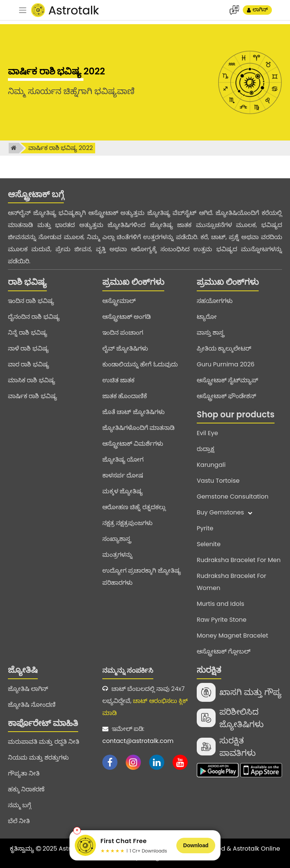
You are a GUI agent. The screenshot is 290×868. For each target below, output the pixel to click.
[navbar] (23, 10)
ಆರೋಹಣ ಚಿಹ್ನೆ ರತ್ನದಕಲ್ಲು (134, 507)
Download (196, 845)
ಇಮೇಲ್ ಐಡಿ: (145, 736)
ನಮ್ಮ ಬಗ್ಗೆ (19, 805)
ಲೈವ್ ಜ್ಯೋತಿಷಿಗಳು (125, 348)
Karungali (211, 465)
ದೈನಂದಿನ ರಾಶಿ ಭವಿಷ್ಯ (34, 317)
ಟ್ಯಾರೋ (207, 317)
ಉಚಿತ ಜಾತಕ (118, 380)
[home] (14, 148)
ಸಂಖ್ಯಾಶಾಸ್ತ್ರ (117, 539)
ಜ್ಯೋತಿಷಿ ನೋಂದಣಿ (32, 705)
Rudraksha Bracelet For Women (231, 582)
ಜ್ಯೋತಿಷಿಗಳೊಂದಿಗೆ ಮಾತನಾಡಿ (138, 428)
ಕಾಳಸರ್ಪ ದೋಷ (123, 475)
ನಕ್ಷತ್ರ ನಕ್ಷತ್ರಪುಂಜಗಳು (127, 523)
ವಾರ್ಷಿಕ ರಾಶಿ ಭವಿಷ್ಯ (32, 396)
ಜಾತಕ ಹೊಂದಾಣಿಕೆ (125, 396)
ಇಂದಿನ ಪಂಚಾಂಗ (123, 333)
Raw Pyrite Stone (222, 620)
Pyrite (205, 528)
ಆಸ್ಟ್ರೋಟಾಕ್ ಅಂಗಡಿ (126, 317)
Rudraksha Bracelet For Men (239, 560)
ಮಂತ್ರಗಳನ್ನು (117, 555)
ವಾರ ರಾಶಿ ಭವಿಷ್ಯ (29, 364)
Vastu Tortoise (218, 481)
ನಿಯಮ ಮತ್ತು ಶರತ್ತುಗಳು (38, 758)
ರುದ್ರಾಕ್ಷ (205, 449)
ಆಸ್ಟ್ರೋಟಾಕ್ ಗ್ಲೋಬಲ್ (224, 651)
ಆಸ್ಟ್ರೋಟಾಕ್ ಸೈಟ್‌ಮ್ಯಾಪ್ (228, 380)
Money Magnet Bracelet (232, 636)
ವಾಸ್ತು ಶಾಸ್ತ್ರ (211, 333)
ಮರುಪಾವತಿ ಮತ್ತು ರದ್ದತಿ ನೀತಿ (44, 742)
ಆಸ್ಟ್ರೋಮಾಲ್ (119, 301)
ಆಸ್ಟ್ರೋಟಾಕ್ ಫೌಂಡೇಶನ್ (226, 396)
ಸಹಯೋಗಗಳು (215, 301)
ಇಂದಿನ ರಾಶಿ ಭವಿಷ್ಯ (31, 301)
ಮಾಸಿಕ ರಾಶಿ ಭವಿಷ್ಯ (32, 380)
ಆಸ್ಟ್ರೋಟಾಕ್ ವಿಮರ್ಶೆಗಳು (133, 444)
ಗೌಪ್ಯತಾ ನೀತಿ (24, 773)
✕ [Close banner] (77, 830)
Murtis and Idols (221, 604)
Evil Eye (207, 433)
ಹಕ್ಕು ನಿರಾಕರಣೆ (26, 789)
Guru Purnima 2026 (226, 364)
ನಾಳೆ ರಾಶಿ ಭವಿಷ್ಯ (28, 348)
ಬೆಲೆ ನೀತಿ (19, 821)
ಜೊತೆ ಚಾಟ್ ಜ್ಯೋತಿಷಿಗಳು (133, 412)
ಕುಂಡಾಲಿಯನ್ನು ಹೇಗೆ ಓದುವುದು (140, 364)
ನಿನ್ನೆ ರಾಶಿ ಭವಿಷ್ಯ (28, 333)
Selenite (209, 544)
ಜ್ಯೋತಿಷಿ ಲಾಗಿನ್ (28, 689)
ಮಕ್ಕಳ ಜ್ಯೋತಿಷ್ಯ (123, 491)
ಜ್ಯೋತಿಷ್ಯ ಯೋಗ (123, 459)
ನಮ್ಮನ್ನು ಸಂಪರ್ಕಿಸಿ (128, 670)
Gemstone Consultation (233, 497)
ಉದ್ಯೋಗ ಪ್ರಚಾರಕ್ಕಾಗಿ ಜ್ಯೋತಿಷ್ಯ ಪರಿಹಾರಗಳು (142, 577)
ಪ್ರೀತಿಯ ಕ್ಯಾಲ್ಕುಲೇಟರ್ (224, 348)
